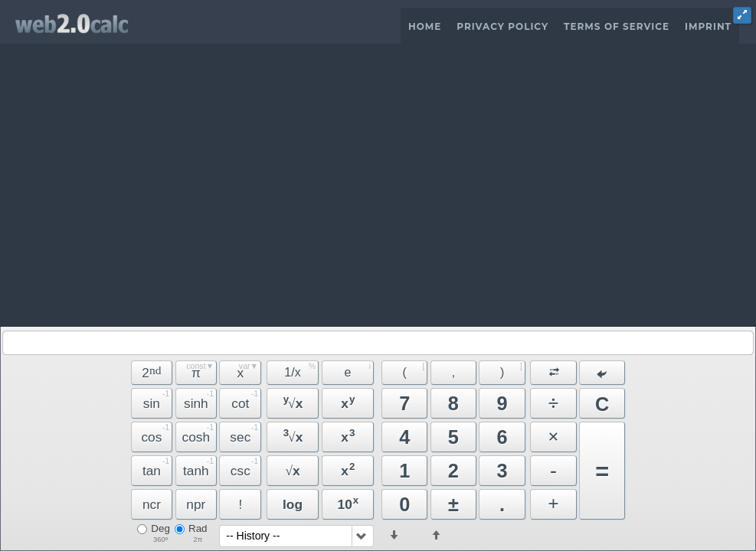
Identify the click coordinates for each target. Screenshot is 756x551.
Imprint (708, 26)
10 (349, 503)
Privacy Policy (502, 26)
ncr (152, 504)
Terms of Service (617, 26)
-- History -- (253, 536)
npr (196, 504)
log (293, 504)
